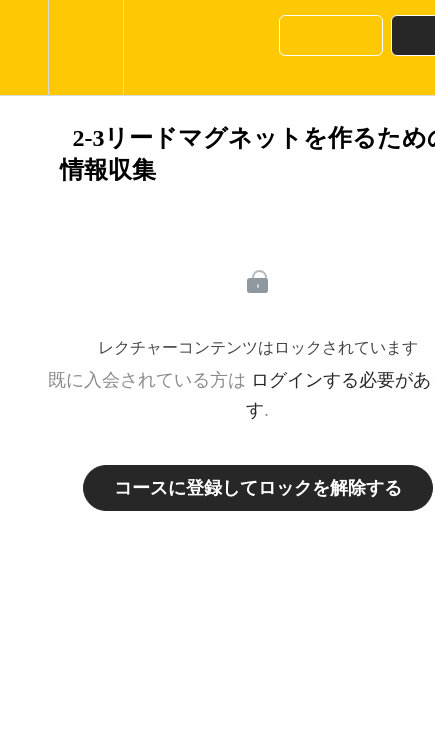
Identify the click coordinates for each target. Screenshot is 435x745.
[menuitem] (85, 47)
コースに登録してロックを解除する (258, 488)
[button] (24, 47)
